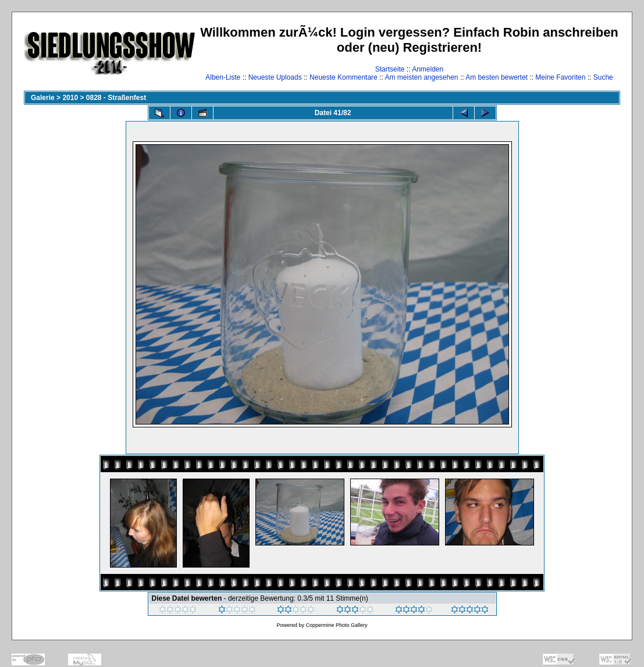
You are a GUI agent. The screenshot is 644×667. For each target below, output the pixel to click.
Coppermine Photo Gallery (336, 625)
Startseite (390, 69)
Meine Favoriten (560, 77)
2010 (70, 98)
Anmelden (428, 69)
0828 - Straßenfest (116, 98)
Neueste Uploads (275, 77)
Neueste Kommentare (344, 77)
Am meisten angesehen (421, 77)
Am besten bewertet (497, 77)
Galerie (43, 98)
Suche (603, 77)
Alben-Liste (223, 77)
